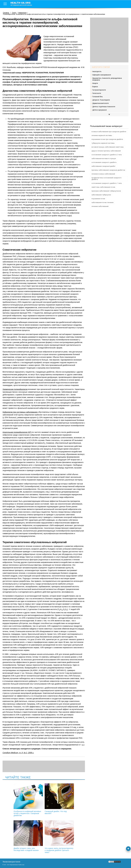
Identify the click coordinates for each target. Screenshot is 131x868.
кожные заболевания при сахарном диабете (109, 132)
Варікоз (95, 87)
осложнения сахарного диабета (104, 162)
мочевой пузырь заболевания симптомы (108, 147)
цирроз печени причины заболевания (106, 151)
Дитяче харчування (100, 110)
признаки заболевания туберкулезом (106, 191)
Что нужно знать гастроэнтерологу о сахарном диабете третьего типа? (44, 837)
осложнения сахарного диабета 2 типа (107, 155)
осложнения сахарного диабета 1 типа (107, 183)
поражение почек (98, 199)
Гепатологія (97, 93)
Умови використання (11, 862)
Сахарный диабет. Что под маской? (44, 799)
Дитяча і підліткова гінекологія (104, 107)
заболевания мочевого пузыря (104, 158)
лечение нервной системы (102, 135)
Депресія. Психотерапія (101, 100)
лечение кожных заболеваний (103, 174)
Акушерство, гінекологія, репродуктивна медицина (107, 79)
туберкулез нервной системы (103, 143)
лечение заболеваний (100, 206)
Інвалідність (97, 72)
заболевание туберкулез (101, 195)
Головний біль (97, 97)
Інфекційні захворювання (102, 75)
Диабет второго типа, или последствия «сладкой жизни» (71, 799)
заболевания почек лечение (102, 202)
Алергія (95, 83)
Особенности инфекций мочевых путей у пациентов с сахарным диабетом (16, 800)
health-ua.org (23, 4)
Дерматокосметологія (100, 103)
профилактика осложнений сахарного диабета (107, 179)
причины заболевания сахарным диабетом (108, 170)
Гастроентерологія (99, 90)
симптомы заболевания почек (103, 187)
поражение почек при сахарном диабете (107, 139)
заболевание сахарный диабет (103, 166)
